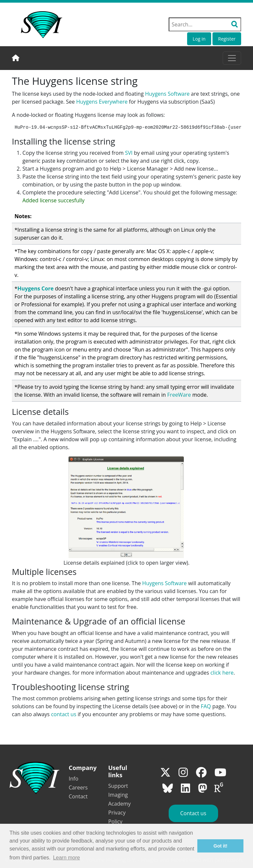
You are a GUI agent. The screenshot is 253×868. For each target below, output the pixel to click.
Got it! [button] (220, 846)
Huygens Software (167, 94)
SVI (129, 153)
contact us (64, 714)
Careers (78, 787)
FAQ (206, 706)
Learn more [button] (67, 858)
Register (227, 39)
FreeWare (179, 395)
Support (118, 786)
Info (74, 779)
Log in (199, 39)
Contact (78, 796)
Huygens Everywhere (102, 102)
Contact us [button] (193, 813)
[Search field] (205, 24)
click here (222, 673)
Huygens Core (36, 288)
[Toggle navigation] (232, 58)
